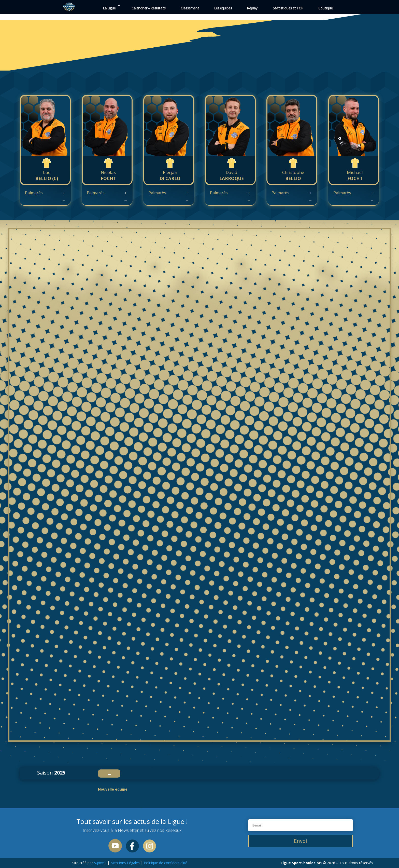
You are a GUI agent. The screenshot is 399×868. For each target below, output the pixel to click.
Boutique (325, 8)
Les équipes (223, 8)
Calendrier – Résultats (148, 8)
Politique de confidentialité (165, 863)
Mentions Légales (125, 863)
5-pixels (100, 863)
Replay (252, 8)
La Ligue (109, 8)
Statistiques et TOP (288, 8)
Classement (190, 8)
